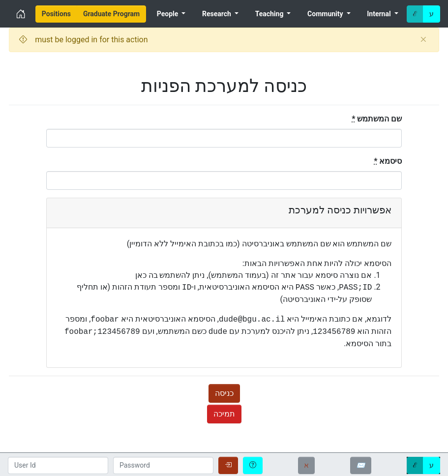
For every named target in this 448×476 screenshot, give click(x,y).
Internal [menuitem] (380, 14)
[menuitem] (56, 14)
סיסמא (388, 161)
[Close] (423, 40)
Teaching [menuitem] (270, 14)
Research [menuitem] (217, 14)
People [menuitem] (168, 14)
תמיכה (224, 414)
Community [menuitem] (326, 14)
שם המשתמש (377, 119)
